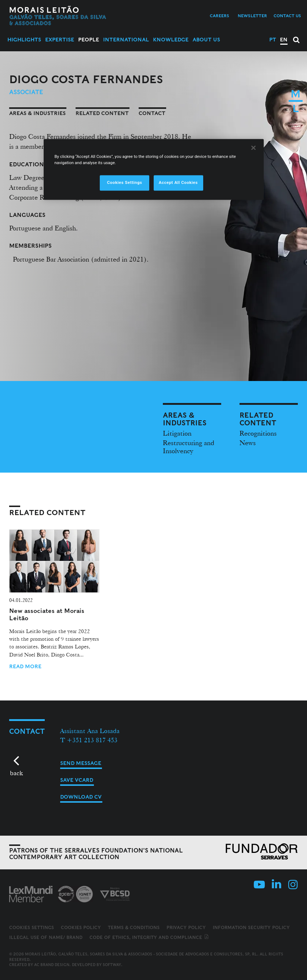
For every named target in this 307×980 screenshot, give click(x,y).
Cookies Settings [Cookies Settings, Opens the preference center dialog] (125, 183)
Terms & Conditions (134, 927)
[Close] (253, 148)
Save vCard (77, 780)
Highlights (24, 40)
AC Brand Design (52, 965)
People (89, 40)
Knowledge (171, 40)
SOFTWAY (112, 965)
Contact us (287, 16)
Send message (81, 763)
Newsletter (252, 16)
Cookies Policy (81, 927)
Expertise (60, 40)
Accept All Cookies (178, 183)
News (248, 443)
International (126, 40)
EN (284, 40)
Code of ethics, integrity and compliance (149, 937)
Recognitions (258, 433)
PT (273, 40)
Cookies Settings (32, 928)
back (16, 773)
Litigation (177, 433)
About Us (206, 40)
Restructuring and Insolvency (189, 447)
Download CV (81, 797)
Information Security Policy (251, 927)
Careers (220, 16)
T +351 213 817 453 (89, 740)
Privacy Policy (186, 927)
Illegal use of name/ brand (46, 937)
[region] (154, 170)
